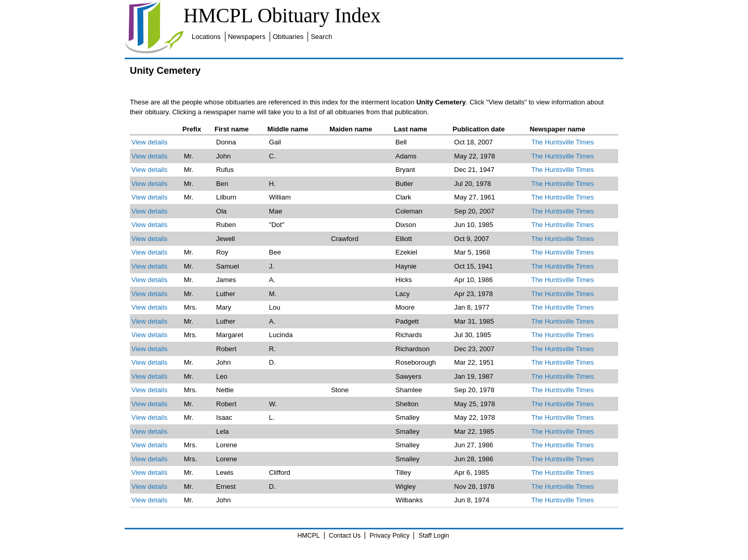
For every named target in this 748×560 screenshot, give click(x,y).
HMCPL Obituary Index (282, 15)
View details (149, 142)
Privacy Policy (390, 536)
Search (321, 37)
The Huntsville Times (563, 142)
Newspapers (247, 37)
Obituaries (288, 37)
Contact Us (345, 536)
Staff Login (434, 536)
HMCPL (308, 536)
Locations (206, 37)
